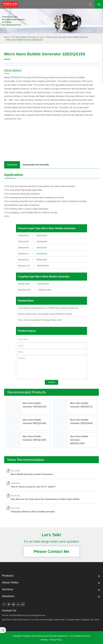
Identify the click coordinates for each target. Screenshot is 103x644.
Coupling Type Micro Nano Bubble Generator (44, 277)
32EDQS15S (42, 254)
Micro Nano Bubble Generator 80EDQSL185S (79, 440)
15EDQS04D (42, 236)
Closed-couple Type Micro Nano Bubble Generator (67, 37)
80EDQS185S (43, 266)
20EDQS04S (23, 242)
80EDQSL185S (45, 290)
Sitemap (44, 640)
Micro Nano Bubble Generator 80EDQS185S (35, 422)
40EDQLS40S (24, 284)
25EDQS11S (23, 254)
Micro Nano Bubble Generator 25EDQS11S (81, 405)
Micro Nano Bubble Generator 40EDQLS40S (35, 438)
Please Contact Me (51, 551)
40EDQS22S (23, 260)
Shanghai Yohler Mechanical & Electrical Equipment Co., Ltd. (48, 636)
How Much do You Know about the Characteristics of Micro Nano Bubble (45, 499)
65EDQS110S (24, 266)
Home (7, 37)
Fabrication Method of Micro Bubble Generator (33, 512)
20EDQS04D (42, 242)
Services (51, 589)
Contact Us (9, 610)
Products (51, 576)
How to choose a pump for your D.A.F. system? (33, 487)
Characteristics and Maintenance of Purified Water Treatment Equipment (48, 308)
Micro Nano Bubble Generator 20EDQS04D (81, 422)
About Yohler (51, 583)
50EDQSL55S (43, 284)
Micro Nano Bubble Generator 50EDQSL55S (35, 405)
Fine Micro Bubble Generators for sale (27, 37)
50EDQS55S (42, 260)
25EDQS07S (23, 248)
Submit (51, 382)
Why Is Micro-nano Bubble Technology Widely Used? (40, 320)
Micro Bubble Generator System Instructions (32, 474)
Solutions (51, 596)
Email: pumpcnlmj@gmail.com (33, 615)
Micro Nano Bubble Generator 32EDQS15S (25, 40)
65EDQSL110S (24, 290)
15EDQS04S (23, 236)
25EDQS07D (42, 248)
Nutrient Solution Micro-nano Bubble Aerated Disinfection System (45, 314)
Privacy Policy (56, 640)
